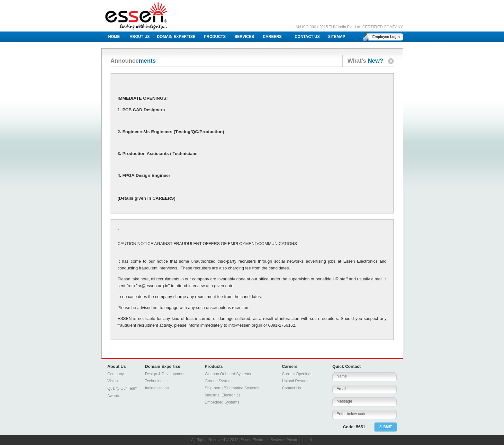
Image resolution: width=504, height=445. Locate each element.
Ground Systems (219, 381)
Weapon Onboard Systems (228, 374)
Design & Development (165, 374)
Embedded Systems (222, 402)
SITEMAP (337, 37)
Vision (113, 381)
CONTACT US (307, 37)
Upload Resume (296, 381)
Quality (113, 388)
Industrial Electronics (223, 395)
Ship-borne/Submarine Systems (232, 388)
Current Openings (297, 374)
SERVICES (244, 37)
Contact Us (291, 388)
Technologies (156, 381)
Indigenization (157, 388)
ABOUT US (140, 37)
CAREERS (272, 37)
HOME (114, 37)
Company (116, 374)
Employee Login (386, 37)
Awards (114, 396)
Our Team (129, 388)
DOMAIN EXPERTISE (176, 37)
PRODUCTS (215, 37)
